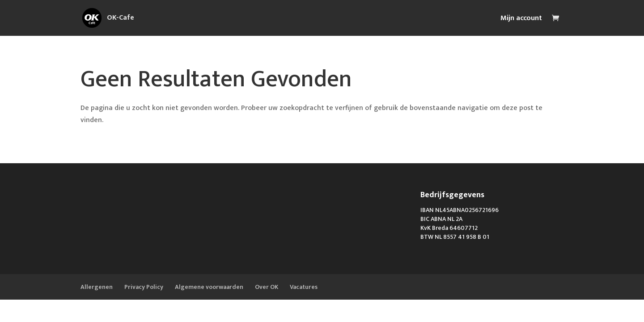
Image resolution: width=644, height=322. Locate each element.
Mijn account (521, 19)
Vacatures (304, 287)
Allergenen (97, 287)
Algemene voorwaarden (209, 287)
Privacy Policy (144, 287)
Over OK (267, 287)
